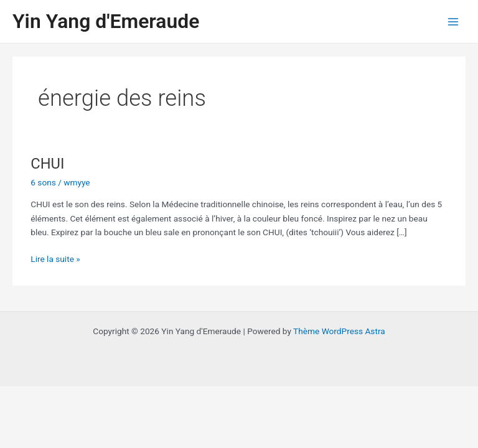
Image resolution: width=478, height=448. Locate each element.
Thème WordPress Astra (339, 331)
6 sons (43, 182)
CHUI (47, 164)
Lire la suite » (55, 258)
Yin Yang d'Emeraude (106, 21)
